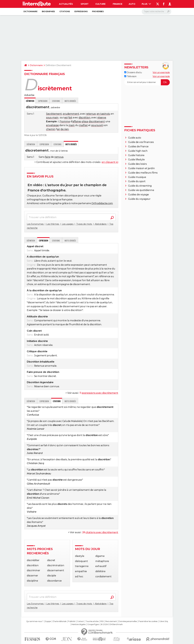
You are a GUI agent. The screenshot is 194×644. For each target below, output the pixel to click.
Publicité (72, 621)
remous (59, 157)
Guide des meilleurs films (143, 173)
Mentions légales (79, 624)
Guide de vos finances (141, 142)
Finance (118, 4)
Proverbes (98, 11)
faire (48, 157)
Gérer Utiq (163, 621)
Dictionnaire (30, 11)
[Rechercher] (156, 12)
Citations (65, 11)
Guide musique (137, 177)
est (66, 118)
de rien (65, 129)
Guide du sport (137, 181)
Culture (100, 4)
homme (65, 121)
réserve (102, 118)
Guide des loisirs (137, 164)
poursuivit (97, 125)
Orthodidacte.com (102, 203)
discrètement (97, 121)
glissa (85, 121)
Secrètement (54, 114)
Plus (146, 4)
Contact (80, 621)
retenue (91, 114)
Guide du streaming (140, 186)
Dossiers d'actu (133, 72)
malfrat (83, 125)
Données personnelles (128, 621)
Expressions (81, 11)
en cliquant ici (110, 162)
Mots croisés (70, 101)
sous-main (52, 118)
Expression (43, 101)
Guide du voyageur (139, 199)
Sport (84, 4)
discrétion (84, 118)
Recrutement (111, 621)
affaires (77, 121)
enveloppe (52, 125)
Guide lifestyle (136, 160)
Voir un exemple (161, 72)
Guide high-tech (138, 151)
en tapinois (103, 114)
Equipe (48, 621)
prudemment (71, 114)
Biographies (48, 11)
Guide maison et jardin (141, 168)
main (72, 125)
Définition (31, 144)
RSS (102, 621)
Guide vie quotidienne (141, 190)
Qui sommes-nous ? (35, 621)
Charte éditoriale (59, 621)
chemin (51, 129)
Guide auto (135, 138)
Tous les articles (92, 621)
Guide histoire (136, 155)
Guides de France (138, 146)
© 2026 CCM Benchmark (112, 624)
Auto (132, 4)
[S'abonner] (147, 82)
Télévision (130, 76)
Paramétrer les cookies (148, 621)
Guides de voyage (138, 195)
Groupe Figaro (93, 624)
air (59, 129)
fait (70, 118)
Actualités (66, 4)
